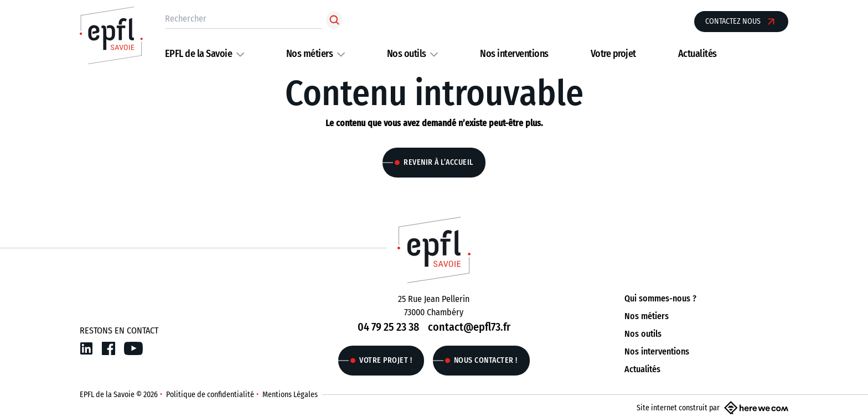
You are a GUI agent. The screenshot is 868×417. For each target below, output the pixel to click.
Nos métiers (310, 54)
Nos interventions (514, 54)
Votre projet (613, 54)
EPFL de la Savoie (199, 54)
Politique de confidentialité (210, 395)
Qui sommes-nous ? (660, 298)
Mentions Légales (290, 395)
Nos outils (407, 54)
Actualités (697, 54)
